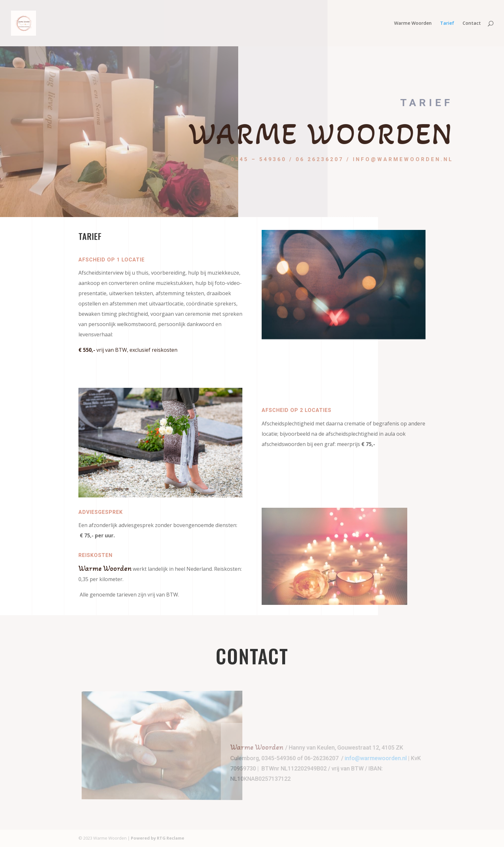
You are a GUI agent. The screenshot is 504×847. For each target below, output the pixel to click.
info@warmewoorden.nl (382, 758)
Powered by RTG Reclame (157, 838)
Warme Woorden (413, 23)
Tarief (447, 23)
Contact (472, 23)
